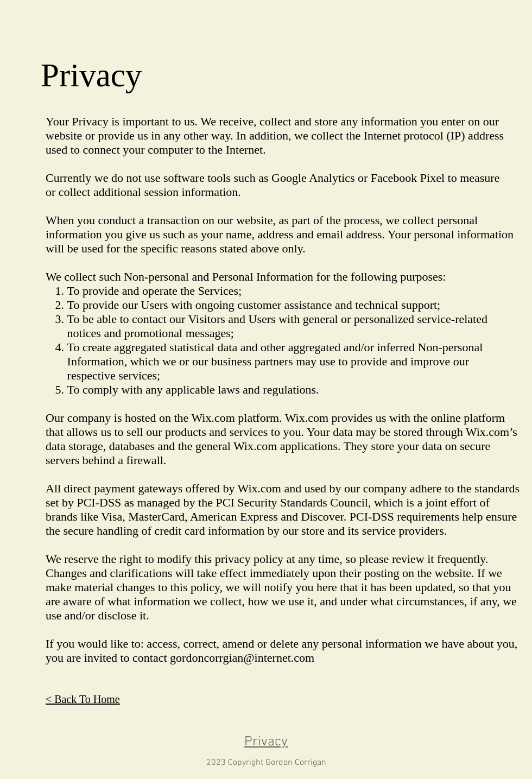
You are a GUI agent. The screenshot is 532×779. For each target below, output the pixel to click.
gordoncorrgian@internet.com (242, 658)
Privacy (266, 742)
